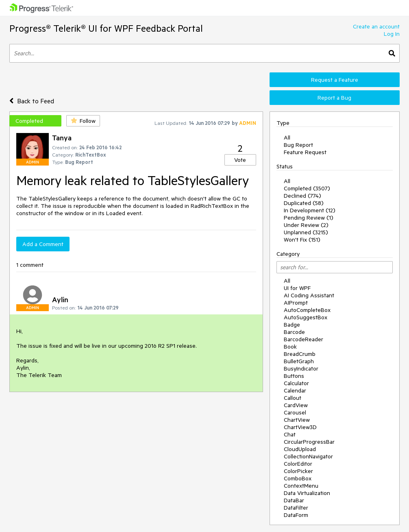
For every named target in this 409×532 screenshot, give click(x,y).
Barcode (294, 332)
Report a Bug (334, 98)
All (287, 137)
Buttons (294, 376)
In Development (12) (310, 210)
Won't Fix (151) (302, 240)
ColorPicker (298, 471)
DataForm (296, 515)
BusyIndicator (301, 368)
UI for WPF (297, 288)
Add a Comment (43, 244)
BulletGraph (299, 361)
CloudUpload (300, 449)
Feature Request (305, 152)
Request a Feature (335, 80)
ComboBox (298, 478)
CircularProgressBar (309, 442)
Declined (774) (302, 196)
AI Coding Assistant (309, 295)
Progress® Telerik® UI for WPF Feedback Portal (106, 28)
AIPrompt (296, 303)
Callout (293, 398)
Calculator (296, 383)
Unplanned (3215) (306, 232)
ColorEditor (298, 464)
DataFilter (296, 508)
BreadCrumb (300, 354)
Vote (240, 160)
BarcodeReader (303, 339)
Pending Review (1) (309, 218)
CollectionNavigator (308, 456)
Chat (290, 434)
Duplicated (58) (304, 203)
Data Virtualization (307, 493)
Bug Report (298, 145)
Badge (292, 325)
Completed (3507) (307, 188)
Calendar (295, 390)
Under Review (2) (306, 225)
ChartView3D (300, 427)
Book (290, 347)
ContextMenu (301, 486)
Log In (392, 34)
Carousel (295, 412)
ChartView (297, 420)
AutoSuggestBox (306, 317)
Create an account (376, 26)
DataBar (294, 500)
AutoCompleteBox (307, 310)
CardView (296, 405)
